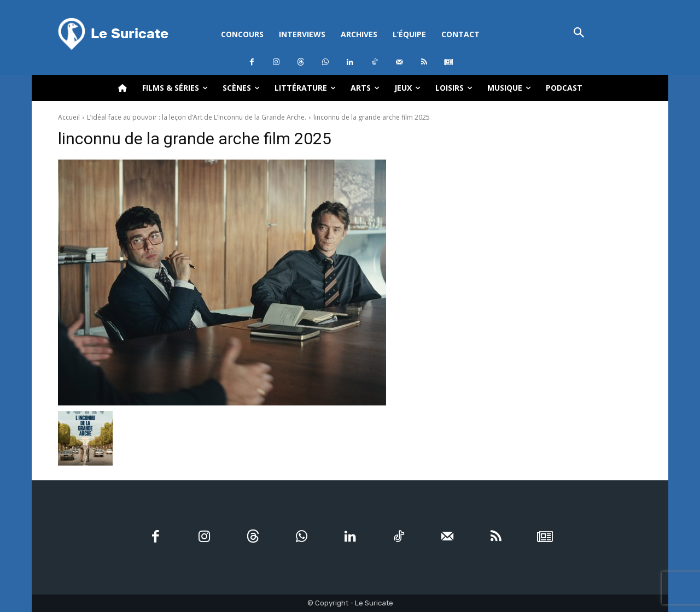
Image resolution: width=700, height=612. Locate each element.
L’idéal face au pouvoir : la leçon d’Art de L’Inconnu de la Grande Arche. (197, 117)
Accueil (69, 117)
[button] (579, 34)
